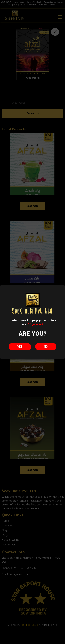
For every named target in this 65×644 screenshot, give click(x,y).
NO (46, 347)
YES (20, 347)
